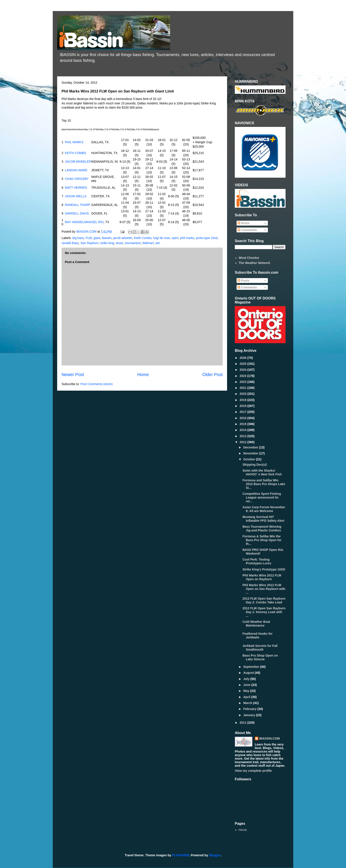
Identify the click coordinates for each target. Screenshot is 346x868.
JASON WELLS (76, 196)
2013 (244, 436)
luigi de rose (162, 238)
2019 (244, 400)
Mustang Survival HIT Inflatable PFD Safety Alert (263, 519)
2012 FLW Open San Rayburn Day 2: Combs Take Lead (264, 600)
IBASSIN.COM (87, 232)
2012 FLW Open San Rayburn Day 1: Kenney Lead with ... (264, 612)
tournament (133, 243)
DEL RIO (98, 222)
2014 (244, 430)
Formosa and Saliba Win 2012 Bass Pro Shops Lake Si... (264, 484)
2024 (244, 370)
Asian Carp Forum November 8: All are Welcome (264, 509)
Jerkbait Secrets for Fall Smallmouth (260, 648)
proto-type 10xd (207, 238)
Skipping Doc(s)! (255, 465)
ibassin (107, 238)
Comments (247, 230)
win (158, 243)
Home (143, 375)
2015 (244, 424)
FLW (89, 238)
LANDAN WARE (76, 170)
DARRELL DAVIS (77, 213)
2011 (244, 723)
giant (97, 238)
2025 (244, 364)
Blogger (215, 855)
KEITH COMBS (75, 153)
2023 (244, 376)
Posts (243, 223)
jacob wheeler (123, 238)
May (247, 691)
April (247, 697)
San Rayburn (90, 243)
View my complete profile (253, 771)
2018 (244, 406)
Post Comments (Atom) (97, 384)
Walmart (148, 243)
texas (119, 243)
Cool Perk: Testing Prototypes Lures (257, 561)
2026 (244, 358)
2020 (244, 394)
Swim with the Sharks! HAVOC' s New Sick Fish (262, 472)
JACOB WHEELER (78, 162)
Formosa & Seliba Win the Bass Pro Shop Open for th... (262, 540)
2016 (244, 418)
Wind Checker (249, 258)
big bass (78, 238)
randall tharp (70, 243)
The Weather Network (255, 263)
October (250, 459)
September (252, 667)
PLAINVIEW (181, 855)
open (175, 238)
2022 (244, 382)
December (251, 447)
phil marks (187, 238)
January (250, 715)
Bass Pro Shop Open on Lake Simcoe (260, 657)
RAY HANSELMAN (78, 222)
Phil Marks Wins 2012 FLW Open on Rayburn (262, 577)
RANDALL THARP (78, 205)
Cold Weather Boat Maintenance (256, 624)
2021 (244, 388)
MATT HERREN (76, 188)
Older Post (212, 375)
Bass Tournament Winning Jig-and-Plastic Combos (262, 528)
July (247, 679)
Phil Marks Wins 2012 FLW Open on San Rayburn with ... (264, 589)
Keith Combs (143, 238)
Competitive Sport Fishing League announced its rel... (262, 497)
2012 (244, 442)
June (247, 685)
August (249, 673)
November (251, 453)
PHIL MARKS (74, 142)
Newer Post (73, 375)
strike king (107, 243)
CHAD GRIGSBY (77, 179)
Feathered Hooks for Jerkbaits (258, 635)
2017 (244, 412)
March (248, 703)
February (250, 709)
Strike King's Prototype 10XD (264, 569)
